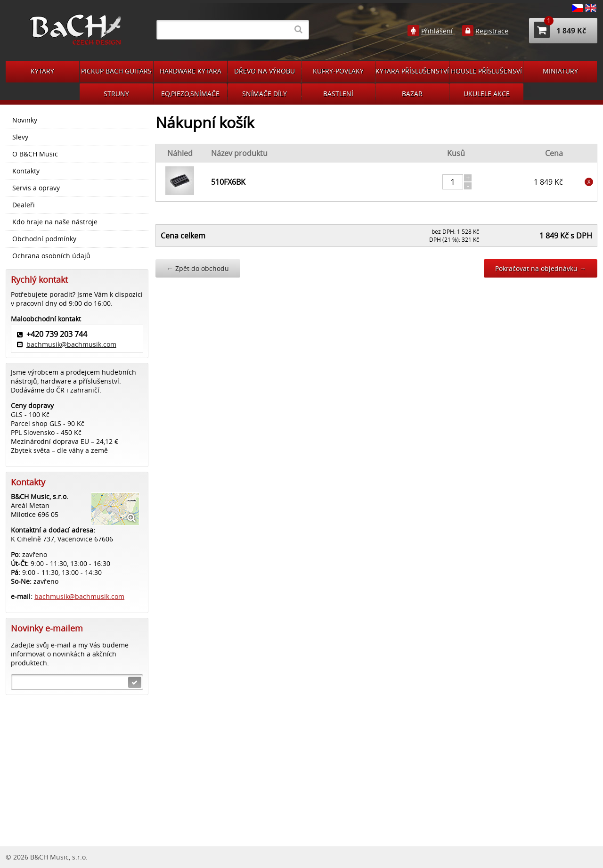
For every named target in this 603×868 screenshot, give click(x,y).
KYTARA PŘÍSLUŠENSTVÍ (412, 71)
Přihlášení (437, 31)
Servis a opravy (36, 188)
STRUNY (116, 94)
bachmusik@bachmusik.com (71, 344)
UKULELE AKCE (487, 94)
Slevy (20, 137)
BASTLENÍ (338, 94)
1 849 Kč (560, 30)
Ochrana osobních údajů (51, 256)
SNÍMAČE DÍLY (265, 94)
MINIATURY (560, 71)
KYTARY (42, 71)
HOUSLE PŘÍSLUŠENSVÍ (486, 71)
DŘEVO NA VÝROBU (265, 71)
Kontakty (26, 171)
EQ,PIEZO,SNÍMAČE (190, 94)
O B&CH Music (35, 154)
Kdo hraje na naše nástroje (55, 222)
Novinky (25, 120)
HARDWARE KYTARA (191, 71)
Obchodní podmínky (44, 239)
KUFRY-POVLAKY (338, 71)
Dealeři (24, 205)
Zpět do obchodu (198, 268)
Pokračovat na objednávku (541, 268)
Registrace (492, 31)
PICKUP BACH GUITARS (116, 71)
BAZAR (412, 94)
